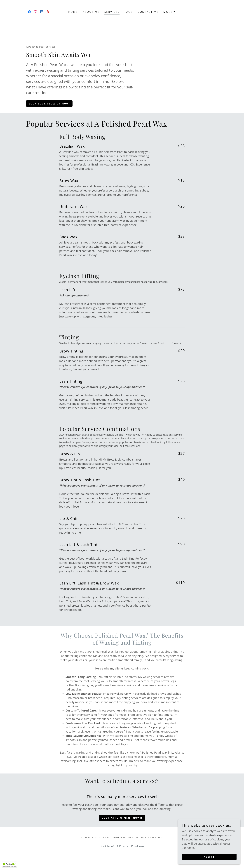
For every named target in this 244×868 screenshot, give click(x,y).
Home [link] (73, 12)
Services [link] (112, 12)
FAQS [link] (129, 12)
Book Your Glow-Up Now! (49, 104)
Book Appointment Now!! (122, 818)
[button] (170, 12)
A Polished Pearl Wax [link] (130, 846)
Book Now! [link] (107, 846)
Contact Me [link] (148, 12)
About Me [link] (91, 12)
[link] (29, 12)
